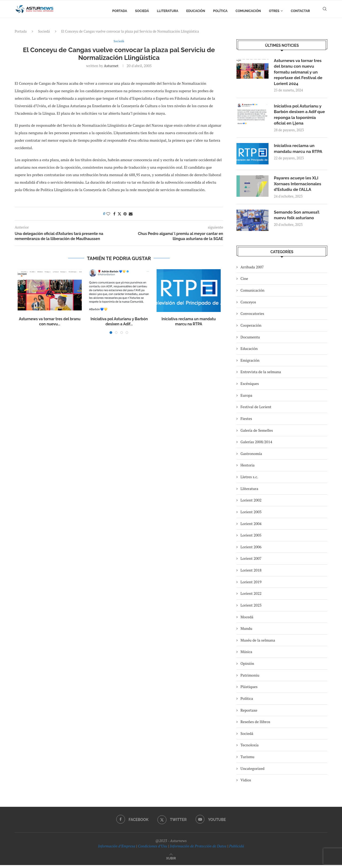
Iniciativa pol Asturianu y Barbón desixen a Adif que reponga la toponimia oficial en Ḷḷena (300, 117)
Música (246, 655)
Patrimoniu (250, 678)
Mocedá (247, 620)
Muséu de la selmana (258, 643)
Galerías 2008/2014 (256, 445)
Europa (246, 398)
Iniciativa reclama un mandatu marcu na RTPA (299, 151)
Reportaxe (249, 713)
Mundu (246, 631)
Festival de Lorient (256, 410)
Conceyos (248, 305)
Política (220, 11)
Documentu (250, 340)
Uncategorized (252, 771)
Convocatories (252, 317)
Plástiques (249, 690)
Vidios (246, 783)
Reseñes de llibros (255, 725)
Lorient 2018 (251, 573)
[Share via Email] (131, 214)
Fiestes (246, 421)
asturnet (111, 66)
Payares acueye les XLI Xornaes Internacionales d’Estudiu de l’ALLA (299, 187)
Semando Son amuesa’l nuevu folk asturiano (298, 218)
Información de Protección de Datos (198, 849)
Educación (196, 11)
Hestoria (248, 468)
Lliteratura (168, 11)
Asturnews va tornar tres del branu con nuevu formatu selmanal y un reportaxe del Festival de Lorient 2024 (299, 73)
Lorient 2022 (251, 597)
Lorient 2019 (251, 585)
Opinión (247, 666)
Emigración (250, 363)
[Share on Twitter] (119, 214)
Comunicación (248, 11)
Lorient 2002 (251, 503)
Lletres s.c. (249, 480)
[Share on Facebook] (114, 214)
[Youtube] (211, 823)
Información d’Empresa (117, 849)
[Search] (325, 11)
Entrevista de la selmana (261, 375)
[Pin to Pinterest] (125, 214)
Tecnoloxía (250, 748)
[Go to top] (171, 861)
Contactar (300, 11)
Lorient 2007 (251, 562)
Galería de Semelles (257, 433)
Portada (120, 11)
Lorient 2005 (251, 538)
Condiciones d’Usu (152, 849)
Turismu (247, 760)
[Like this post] (108, 214)
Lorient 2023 (251, 608)
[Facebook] (132, 823)
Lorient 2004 (251, 526)
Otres (274, 11)
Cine (244, 282)
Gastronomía (251, 456)
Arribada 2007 (252, 270)
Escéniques (250, 386)
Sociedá (142, 11)
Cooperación (251, 328)
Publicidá (236, 849)
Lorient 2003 (251, 515)
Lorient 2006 (251, 550)
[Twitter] (172, 823)
